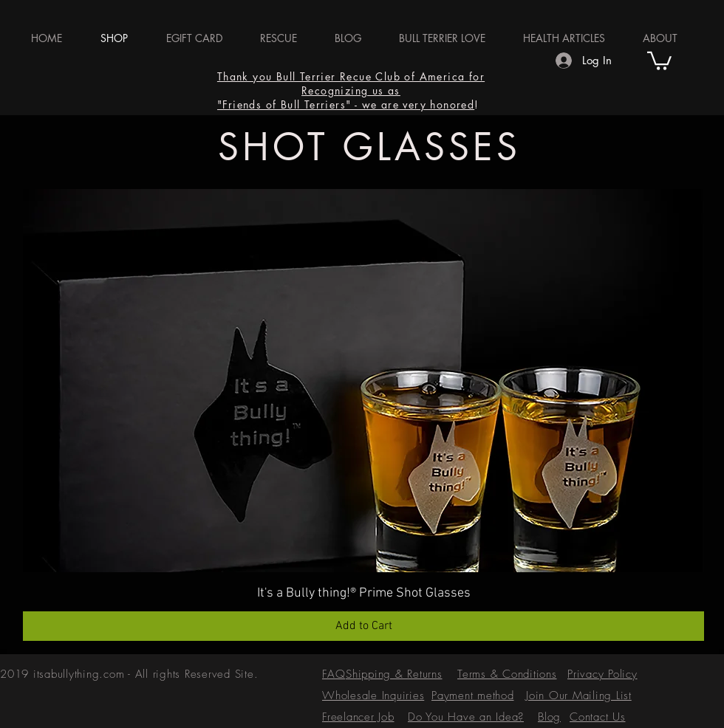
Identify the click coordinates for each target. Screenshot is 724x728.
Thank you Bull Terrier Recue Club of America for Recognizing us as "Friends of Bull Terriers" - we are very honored (351, 90)
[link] (659, 60)
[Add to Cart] (363, 626)
